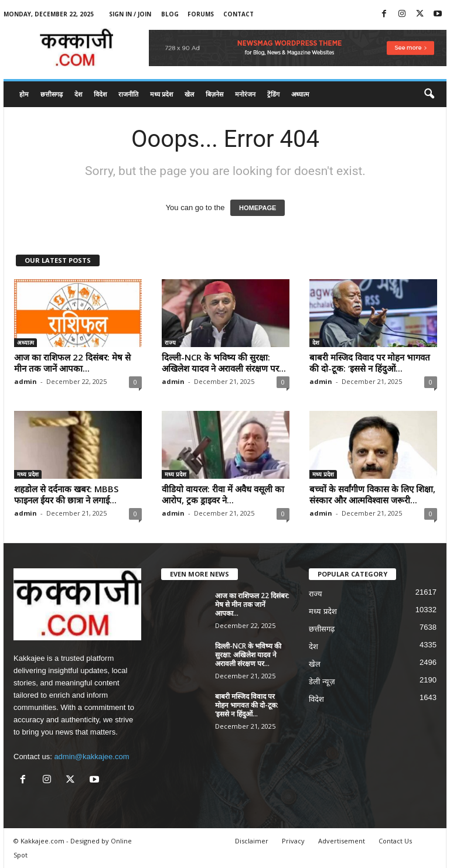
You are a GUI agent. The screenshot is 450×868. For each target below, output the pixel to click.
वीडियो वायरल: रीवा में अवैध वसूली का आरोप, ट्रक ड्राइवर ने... (223, 494)
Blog (170, 14)
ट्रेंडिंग (273, 94)
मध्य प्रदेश (161, 94)
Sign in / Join (130, 14)
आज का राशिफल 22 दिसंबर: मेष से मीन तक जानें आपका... (72, 363)
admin (25, 381)
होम (24, 94)
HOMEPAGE (258, 208)
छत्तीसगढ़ (52, 94)
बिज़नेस (214, 94)
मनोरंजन (245, 94)
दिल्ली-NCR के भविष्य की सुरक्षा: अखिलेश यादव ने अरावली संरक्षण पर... (224, 363)
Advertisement (342, 841)
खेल (189, 94)
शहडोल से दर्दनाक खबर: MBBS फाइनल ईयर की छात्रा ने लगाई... (66, 494)
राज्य (170, 342)
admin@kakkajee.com (91, 757)
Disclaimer (252, 841)
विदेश (100, 94)
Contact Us (395, 841)
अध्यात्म (300, 94)
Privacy (293, 841)
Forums (201, 14)
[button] (429, 94)
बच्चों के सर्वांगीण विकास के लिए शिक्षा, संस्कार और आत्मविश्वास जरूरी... (372, 494)
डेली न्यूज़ (322, 682)
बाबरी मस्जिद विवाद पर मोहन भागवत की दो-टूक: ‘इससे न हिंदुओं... (370, 363)
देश (78, 94)
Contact (238, 14)
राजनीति (128, 94)
